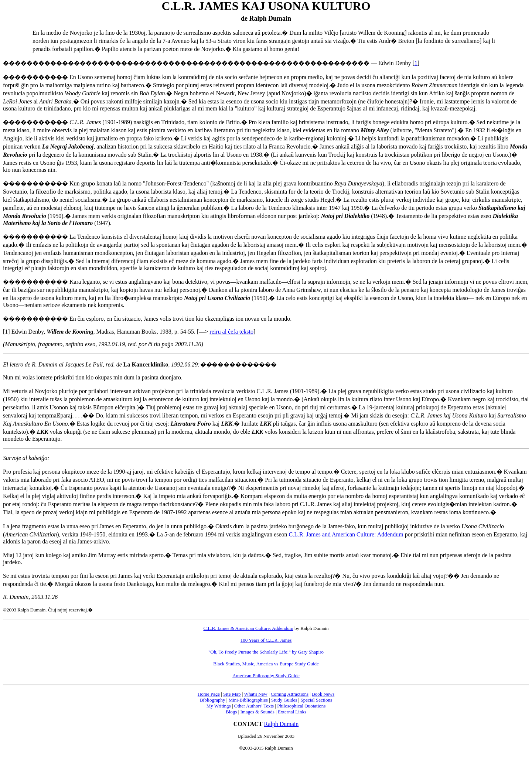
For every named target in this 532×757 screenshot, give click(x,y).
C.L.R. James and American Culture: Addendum (346, 534)
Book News (323, 694)
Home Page (209, 694)
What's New (255, 694)
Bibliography (213, 700)
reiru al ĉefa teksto (231, 332)
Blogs (231, 712)
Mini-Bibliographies (248, 700)
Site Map (232, 694)
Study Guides (284, 700)
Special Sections (316, 700)
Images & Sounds (257, 712)
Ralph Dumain (282, 724)
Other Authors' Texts (254, 706)
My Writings (219, 706)
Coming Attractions (290, 694)
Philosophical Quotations (301, 706)
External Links (292, 712)
